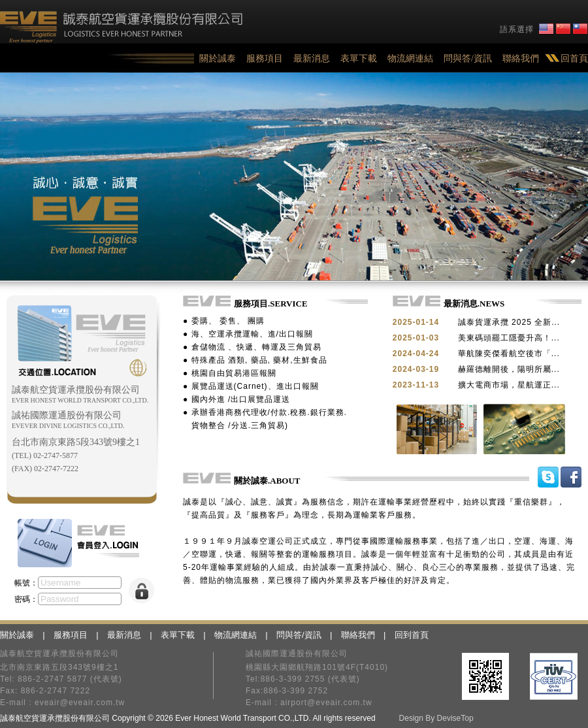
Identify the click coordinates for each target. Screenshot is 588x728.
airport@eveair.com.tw (326, 703)
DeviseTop (455, 718)
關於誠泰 (218, 58)
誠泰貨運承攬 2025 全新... (509, 322)
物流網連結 (410, 58)
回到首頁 (412, 635)
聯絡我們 (521, 58)
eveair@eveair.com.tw (80, 703)
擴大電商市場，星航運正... (509, 385)
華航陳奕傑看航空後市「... (509, 354)
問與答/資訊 (468, 58)
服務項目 (265, 58)
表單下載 (359, 58)
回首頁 (574, 58)
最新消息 (312, 58)
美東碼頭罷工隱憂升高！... (509, 338)
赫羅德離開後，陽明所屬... (509, 369)
